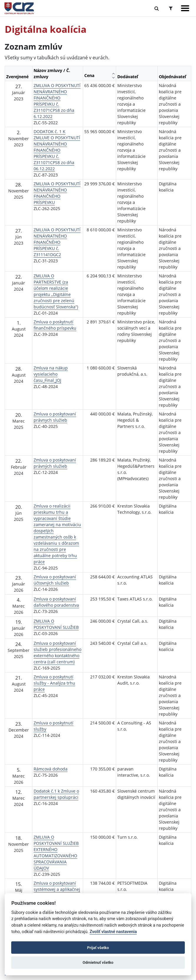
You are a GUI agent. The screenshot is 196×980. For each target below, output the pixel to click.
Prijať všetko (98, 948)
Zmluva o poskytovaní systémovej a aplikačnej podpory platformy (57, 889)
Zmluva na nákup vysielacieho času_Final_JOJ (51, 374)
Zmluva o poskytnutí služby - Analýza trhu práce (54, 683)
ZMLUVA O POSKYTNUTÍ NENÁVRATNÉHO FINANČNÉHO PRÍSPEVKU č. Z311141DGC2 (57, 242)
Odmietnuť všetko (98, 962)
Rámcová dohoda (51, 769)
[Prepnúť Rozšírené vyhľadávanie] (171, 8)
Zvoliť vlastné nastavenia (113, 932)
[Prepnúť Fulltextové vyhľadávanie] (157, 8)
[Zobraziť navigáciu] (185, 8)
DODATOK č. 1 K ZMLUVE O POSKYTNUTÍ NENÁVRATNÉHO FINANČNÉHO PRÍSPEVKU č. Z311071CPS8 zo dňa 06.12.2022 (57, 150)
